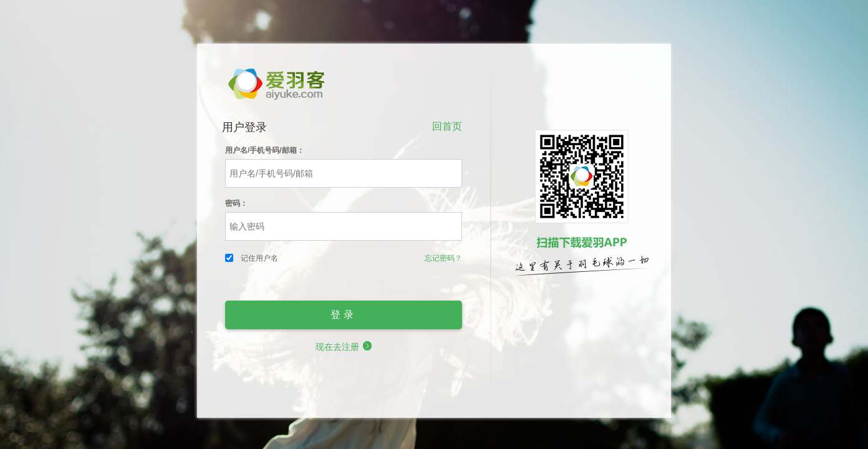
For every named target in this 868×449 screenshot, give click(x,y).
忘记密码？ (443, 258)
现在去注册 (344, 347)
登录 (344, 315)
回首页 (447, 126)
